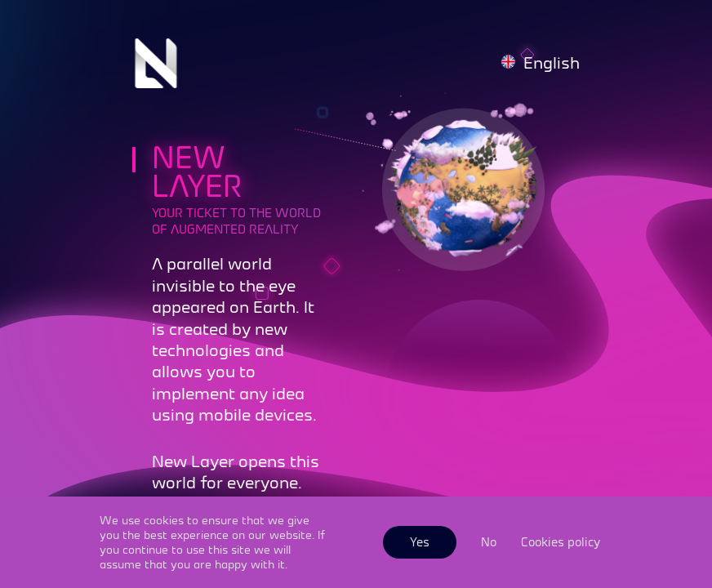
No (489, 542)
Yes (420, 542)
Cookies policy (561, 542)
